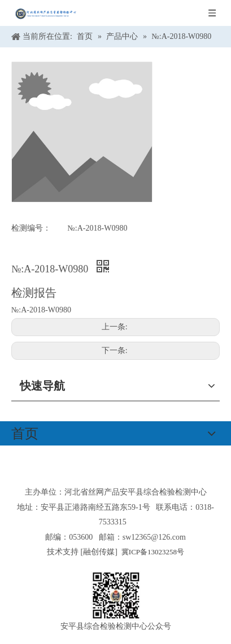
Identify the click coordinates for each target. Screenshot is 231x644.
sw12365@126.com (154, 537)
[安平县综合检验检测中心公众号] (116, 596)
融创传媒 (99, 552)
